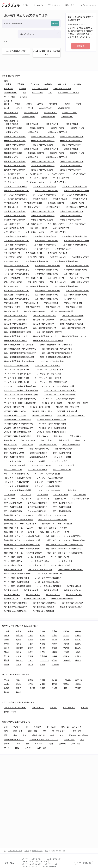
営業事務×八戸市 (51, 149)
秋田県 (42, 631)
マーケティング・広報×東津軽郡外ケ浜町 (59, 386)
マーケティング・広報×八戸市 (47, 365)
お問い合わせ (69, 5)
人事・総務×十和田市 (38, 228)
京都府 (66, 644)
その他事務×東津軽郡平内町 (38, 261)
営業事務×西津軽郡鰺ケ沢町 (72, 161)
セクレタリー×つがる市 (38, 469)
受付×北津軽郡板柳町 (62, 511)
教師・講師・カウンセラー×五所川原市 (20, 524)
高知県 (54, 648)
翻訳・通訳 (18, 731)
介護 (6, 727)
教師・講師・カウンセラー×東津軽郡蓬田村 (63, 536)
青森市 (7, 104)
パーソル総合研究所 (49, 867)
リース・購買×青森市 (13, 557)
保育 (61, 735)
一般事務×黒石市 (71, 124)
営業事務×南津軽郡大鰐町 (15, 170)
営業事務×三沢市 (57, 153)
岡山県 (78, 648)
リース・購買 (9, 97)
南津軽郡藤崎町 (10, 116)
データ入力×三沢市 (61, 178)
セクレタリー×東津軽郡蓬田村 (47, 474)
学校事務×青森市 (40, 199)
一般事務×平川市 (33, 132)
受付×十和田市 (80, 494)
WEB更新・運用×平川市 (42, 415)
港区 (18, 680)
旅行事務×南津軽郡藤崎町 (44, 607)
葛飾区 (19, 692)
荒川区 (78, 688)
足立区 (42, 684)
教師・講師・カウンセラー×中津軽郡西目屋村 (64, 544)
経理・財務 (9, 88)
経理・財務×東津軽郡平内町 (38, 286)
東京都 (7, 635)
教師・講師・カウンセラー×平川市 (54, 532)
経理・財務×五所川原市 (79, 278)
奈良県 (7, 648)
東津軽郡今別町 (37, 851)
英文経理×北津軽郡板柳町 (44, 324)
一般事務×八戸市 (51, 124)
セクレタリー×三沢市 (66, 465)
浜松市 (7, 665)
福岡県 (54, 652)
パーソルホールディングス (31, 859)
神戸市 (30, 665)
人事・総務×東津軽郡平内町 (16, 236)
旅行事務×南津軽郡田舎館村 (16, 611)
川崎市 (78, 656)
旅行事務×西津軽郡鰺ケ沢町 (45, 603)
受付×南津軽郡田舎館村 (38, 511)
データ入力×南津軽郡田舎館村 (75, 195)
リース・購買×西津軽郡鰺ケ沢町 (50, 574)
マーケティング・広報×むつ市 (17, 378)
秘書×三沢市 (64, 440)
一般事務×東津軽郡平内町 (57, 132)
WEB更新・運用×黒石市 (40, 407)
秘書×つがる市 (10, 445)
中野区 (54, 684)
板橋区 (7, 692)
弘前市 (18, 104)
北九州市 (55, 665)
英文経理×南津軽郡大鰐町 (71, 320)
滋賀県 (78, 644)
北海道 (7, 631)
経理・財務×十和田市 (13, 282)
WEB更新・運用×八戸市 (14, 407)
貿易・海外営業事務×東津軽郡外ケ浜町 (56, 345)
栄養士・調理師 (38, 735)
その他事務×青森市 (41, 249)
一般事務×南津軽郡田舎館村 (43, 145)
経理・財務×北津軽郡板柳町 (46, 299)
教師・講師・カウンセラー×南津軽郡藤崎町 (22, 549)
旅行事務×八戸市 (31, 590)
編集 (27, 744)
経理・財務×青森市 (72, 274)
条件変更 (55, 23)
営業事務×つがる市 (12, 157)
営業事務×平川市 (33, 157)
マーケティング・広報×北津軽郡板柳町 (20, 403)
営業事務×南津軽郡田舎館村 (43, 170)
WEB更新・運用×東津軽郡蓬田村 (18, 420)
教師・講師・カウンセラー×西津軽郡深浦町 (22, 544)
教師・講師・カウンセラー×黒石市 (53, 519)
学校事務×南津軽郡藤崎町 (71, 215)
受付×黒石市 (42, 494)
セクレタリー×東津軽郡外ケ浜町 (17, 478)
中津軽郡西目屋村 (70, 112)
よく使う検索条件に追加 (16, 51)
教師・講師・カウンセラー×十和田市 (57, 524)
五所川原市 (53, 104)
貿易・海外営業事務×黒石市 (74, 328)
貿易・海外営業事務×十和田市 (49, 332)
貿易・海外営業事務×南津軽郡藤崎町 (57, 353)
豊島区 (19, 688)
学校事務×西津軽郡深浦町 (15, 215)
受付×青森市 (73, 490)
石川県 (30, 640)
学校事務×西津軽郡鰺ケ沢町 (72, 211)
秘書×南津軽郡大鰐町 (62, 453)
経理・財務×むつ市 (58, 282)
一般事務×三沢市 (57, 128)
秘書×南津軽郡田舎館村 (14, 457)
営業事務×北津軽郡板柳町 (71, 170)
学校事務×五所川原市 (33, 203)
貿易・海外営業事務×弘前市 (16, 328)
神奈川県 (20, 635)
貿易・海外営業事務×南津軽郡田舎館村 (56, 357)
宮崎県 (30, 656)
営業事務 (21, 84)
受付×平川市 (61, 499)
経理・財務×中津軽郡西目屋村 (17, 295)
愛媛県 (30, 648)
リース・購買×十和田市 (64, 561)
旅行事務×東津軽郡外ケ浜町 (16, 603)
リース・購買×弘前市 (36, 557)
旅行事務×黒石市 (51, 590)
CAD (45, 731)
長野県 (19, 640)
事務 (6, 731)
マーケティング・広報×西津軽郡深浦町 (60, 390)
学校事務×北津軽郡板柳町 (71, 220)
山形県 (66, 631)
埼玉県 (42, 635)
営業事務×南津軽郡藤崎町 (71, 165)
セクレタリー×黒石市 (60, 461)
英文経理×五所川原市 (73, 303)
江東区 (54, 688)
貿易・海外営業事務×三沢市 (16, 336)
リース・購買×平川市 (13, 569)
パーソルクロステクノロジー (32, 864)
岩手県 (30, 631)
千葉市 (30, 660)
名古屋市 (67, 660)
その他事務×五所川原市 (58, 253)
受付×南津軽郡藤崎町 (62, 507)
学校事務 (48, 84)
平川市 (31, 108)
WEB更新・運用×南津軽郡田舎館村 (51, 432)
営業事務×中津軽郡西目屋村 (43, 165)
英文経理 (22, 88)
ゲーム (7, 748)
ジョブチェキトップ (15, 851)
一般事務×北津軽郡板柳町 (71, 145)
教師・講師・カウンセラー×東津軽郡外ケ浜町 (23, 540)
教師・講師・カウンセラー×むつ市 (53, 528)
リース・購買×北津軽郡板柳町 (49, 586)
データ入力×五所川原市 (14, 178)
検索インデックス (11, 712)
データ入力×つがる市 (35, 182)
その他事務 (77, 84)
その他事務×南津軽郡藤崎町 (46, 270)
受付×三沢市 (9, 499)
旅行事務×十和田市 (12, 594)
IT (27, 727)
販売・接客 (33, 731)
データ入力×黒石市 (78, 174)
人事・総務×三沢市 (61, 228)
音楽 (82, 739)
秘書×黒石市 (9, 440)
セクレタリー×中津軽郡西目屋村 (48, 482)
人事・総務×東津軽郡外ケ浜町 (75, 236)
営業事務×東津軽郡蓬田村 (15, 161)
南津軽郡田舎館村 (48, 116)
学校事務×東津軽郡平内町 (77, 207)
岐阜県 (19, 644)
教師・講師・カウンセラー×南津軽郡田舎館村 (23, 553)
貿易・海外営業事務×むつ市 (45, 336)
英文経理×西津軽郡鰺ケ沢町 (45, 315)
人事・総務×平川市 (58, 232)
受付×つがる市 (43, 499)
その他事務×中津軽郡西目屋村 (17, 270)
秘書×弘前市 (59, 436)
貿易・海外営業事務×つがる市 (75, 336)
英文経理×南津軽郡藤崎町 (44, 320)
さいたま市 (44, 660)
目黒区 (30, 680)
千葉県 (30, 635)
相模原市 (20, 660)
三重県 (30, 644)
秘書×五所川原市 (28, 440)
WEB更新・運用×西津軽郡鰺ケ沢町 (19, 424)
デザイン (8, 744)
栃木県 (66, 635)
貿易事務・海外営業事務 (79, 735)
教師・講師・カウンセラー (69, 93)
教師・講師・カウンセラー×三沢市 (18, 528)
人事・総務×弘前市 (34, 224)
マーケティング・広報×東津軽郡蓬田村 (20, 386)
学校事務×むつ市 (11, 207)
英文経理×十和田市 (12, 307)
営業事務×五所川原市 (13, 153)
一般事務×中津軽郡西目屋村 (43, 140)
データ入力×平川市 (58, 182)
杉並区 (66, 684)
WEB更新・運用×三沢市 (42, 411)
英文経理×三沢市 (33, 307)
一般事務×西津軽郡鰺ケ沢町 (72, 136)
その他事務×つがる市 (80, 257)
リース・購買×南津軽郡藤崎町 (17, 582)
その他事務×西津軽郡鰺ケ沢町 (47, 265)
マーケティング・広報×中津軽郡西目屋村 (21, 395)
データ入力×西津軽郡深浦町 (46, 190)
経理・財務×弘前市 (12, 278)
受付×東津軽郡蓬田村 (13, 503)
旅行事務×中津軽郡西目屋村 (16, 607)
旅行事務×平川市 (11, 599)
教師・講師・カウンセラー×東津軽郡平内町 (22, 536)
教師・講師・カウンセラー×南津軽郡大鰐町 (63, 549)
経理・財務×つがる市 (80, 282)
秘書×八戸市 (75, 436)
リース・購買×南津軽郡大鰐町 (47, 582)
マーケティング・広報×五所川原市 (49, 370)
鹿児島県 (43, 656)
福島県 (78, 631)
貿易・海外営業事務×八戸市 (45, 328)
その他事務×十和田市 (13, 257)
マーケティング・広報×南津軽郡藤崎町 (60, 395)
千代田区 (67, 680)
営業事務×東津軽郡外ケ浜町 (43, 161)
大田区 (7, 684)
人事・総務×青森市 (12, 224)
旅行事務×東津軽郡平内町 (35, 599)
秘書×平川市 (28, 445)
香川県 (42, 648)
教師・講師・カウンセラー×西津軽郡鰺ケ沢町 (66, 540)
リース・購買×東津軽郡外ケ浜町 (17, 574)
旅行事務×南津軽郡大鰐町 (71, 607)
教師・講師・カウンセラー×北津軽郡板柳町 (65, 553)
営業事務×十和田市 (36, 153)
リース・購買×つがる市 (61, 565)
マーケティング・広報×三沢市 (49, 374)
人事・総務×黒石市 (78, 224)
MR (18, 744)
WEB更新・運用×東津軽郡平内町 (71, 415)
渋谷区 (30, 684)
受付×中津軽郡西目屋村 (38, 507)
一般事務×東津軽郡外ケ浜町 (43, 136)
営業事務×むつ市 (77, 153)
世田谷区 (31, 688)
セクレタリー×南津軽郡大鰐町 (47, 486)
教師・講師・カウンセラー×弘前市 (53, 515)
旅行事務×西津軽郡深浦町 (73, 603)
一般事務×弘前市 (31, 124)
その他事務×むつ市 (58, 257)
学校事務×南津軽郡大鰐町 (15, 220)
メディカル (39, 744)
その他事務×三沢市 (36, 257)
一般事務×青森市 (11, 124)
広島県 (7, 652)
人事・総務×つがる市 (35, 232)
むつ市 (7, 108)
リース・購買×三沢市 (13, 565)
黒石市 (40, 104)
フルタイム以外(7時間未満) (15, 707)
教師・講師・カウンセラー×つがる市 (19, 532)
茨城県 (54, 635)
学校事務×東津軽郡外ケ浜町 (43, 211)
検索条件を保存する (27, 34)
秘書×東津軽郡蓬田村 (71, 445)
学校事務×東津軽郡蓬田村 (15, 211)
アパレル (17, 727)
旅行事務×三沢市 (33, 594)
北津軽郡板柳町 (67, 116)
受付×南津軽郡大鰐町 (13, 511)
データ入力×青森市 (12, 174)
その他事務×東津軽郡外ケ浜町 (17, 265)
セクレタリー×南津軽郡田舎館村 (17, 490)
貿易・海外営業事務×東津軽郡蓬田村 (19, 345)
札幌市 (66, 656)
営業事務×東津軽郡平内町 (57, 157)
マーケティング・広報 (62, 88)
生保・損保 (42, 748)
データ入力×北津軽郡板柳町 (16, 199)
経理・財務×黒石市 (56, 278)
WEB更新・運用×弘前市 (78, 403)
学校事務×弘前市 (60, 199)
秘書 (24, 93)
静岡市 (78, 660)
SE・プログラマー (59, 731)
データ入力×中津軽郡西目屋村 (76, 190)
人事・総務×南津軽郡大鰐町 (45, 245)
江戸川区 (79, 680)
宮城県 (54, 631)
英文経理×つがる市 (74, 307)
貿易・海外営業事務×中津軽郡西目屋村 (20, 353)
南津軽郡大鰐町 (29, 116)
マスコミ (28, 748)
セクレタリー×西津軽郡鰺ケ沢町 (50, 478)
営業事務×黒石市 (71, 149)
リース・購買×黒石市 (13, 561)
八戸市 (29, 104)
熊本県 (7, 656)
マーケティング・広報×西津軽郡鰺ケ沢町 (21, 390)
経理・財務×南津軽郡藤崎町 (46, 295)
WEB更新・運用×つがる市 (15, 415)
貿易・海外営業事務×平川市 (16, 340)
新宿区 (42, 688)
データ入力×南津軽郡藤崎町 (16, 195)
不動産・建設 (69, 739)
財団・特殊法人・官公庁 (14, 739)
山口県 (42, 652)
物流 (51, 744)
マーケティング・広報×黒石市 (17, 370)
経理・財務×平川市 (12, 286)
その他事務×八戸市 (12, 253)
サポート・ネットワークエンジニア (44, 739)
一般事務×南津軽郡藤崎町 (71, 140)
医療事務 (37, 727)
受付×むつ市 (26, 499)
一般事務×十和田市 (36, 128)
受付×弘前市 (9, 494)
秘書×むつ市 (81, 440)
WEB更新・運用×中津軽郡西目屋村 (19, 428)
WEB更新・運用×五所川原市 (67, 407)
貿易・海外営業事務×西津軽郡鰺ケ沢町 (20, 349)
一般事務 (8, 84)
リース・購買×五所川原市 (38, 561)
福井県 (66, 640)
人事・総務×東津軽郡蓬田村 (45, 236)
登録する (81, 46)
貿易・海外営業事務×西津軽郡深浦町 (57, 349)
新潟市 (54, 660)
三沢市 (79, 104)
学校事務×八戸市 (80, 199)
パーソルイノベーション (31, 867)
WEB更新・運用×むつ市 (67, 411)
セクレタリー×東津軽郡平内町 (17, 474)
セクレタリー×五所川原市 (15, 465)
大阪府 (42, 644)
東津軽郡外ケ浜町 (11, 112)
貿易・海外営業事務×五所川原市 (17, 332)
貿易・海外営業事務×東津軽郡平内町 (48, 340)
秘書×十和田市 (47, 440)
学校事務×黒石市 (11, 203)
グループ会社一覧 (85, 863)
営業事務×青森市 (11, 149)
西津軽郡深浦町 (50, 112)
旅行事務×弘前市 (11, 590)
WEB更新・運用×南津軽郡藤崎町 (52, 428)
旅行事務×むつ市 (53, 594)
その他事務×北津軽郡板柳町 (46, 274)
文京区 (42, 680)
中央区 (7, 680)
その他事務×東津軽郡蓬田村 (66, 261)
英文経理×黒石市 (51, 303)
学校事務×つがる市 (32, 207)
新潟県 (42, 640)
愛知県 (78, 640)
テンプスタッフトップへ (88, 5)
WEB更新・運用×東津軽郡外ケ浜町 (51, 420)
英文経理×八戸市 (31, 303)
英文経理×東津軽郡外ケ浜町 (16, 315)
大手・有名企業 (69, 707)
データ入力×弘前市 (34, 174)
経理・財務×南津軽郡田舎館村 (17, 299)
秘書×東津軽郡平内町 (48, 445)
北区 (65, 688)
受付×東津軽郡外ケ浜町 (38, 503)
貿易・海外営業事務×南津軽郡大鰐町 (19, 357)
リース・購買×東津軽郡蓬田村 (71, 569)
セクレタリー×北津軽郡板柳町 (49, 490)
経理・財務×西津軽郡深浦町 (77, 290)
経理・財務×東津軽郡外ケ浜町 (17, 290)
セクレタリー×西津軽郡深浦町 (17, 482)
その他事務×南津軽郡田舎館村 (17, 274)
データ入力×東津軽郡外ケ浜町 (75, 186)
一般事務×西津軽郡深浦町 (15, 140)
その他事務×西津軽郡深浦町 (77, 265)
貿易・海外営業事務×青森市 (72, 324)
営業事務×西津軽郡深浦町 (15, 165)
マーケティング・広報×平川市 (17, 382)
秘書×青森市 (42, 436)
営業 (6, 735)
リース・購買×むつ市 (36, 565)
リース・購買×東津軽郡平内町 (40, 569)
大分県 (19, 656)
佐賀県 (66, 652)
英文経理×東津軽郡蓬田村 (62, 311)
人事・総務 (62, 84)
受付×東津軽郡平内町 (81, 499)
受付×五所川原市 (61, 494)
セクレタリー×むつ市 (13, 469)
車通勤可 (84, 707)
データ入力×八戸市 (56, 174)
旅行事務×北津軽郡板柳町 (44, 611)
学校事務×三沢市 (77, 203)
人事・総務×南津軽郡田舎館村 (75, 245)
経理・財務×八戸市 (34, 278)
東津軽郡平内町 (45, 108)
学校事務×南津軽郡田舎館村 (43, 220)
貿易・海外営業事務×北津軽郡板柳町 (19, 361)
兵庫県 (54, 644)
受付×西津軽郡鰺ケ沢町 (63, 503)
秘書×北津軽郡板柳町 (38, 457)
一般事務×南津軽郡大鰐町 (15, 145)
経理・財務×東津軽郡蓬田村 (66, 286)
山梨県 (7, 640)
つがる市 (19, 108)
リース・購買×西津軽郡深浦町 (17, 578)
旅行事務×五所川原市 (73, 590)
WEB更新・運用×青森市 (52, 403)
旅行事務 (24, 97)
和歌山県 (20, 648)
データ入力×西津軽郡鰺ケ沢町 (17, 190)
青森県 (19, 631)
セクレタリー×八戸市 (37, 461)
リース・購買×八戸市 (60, 557)
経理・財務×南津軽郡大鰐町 (75, 295)
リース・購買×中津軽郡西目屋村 (48, 578)
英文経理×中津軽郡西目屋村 (16, 320)
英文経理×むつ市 (53, 307)
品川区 (54, 680)
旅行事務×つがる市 (74, 594)
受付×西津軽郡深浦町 (13, 507)
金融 (52, 735)
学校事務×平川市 (53, 207)
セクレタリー (37, 93)
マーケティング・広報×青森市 (53, 361)
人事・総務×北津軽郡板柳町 (16, 249)
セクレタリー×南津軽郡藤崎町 (17, 486)
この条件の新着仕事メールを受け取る (47, 53)
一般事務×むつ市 (77, 128)
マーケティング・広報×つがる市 (48, 378)
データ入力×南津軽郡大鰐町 (45, 195)
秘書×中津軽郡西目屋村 (14, 453)
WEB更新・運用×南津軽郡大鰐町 (18, 432)
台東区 (78, 684)
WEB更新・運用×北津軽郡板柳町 (18, 436)
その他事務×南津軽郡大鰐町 (75, 270)
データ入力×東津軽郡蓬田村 (45, 186)
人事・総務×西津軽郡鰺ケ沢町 (17, 240)
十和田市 (67, 104)
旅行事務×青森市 (74, 586)
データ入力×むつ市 (12, 182)
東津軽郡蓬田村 (64, 108)
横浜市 (7, 660)
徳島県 (66, 648)
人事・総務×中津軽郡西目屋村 (76, 240)
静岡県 (7, 644)
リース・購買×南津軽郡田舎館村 (17, 586)
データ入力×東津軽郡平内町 (16, 186)
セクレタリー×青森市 (62, 457)
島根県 (19, 652)
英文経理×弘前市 (11, 303)
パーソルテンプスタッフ (52, 859)
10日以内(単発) (38, 707)
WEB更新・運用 (11, 93)
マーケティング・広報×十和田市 (17, 374)
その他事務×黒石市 (34, 253)
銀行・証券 (77, 731)
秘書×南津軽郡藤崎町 (38, 453)
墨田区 (19, 684)
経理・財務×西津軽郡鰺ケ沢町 (47, 290)
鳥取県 (30, 652)
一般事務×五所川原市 (13, 128)
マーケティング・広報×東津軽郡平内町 (51, 382)
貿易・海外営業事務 (40, 88)
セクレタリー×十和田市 (41, 465)
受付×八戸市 (26, 494)
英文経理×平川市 (11, 311)
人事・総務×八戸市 (56, 224)
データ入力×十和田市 (38, 178)
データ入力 (34, 84)
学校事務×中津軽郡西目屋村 (43, 215)
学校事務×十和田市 (56, 203)
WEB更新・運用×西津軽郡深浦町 (52, 424)
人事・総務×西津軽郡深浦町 (46, 240)
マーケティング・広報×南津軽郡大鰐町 (20, 399)
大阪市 (19, 665)
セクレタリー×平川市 (62, 469)
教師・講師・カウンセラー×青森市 (18, 515)
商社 (17, 748)
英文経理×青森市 (71, 299)
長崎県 (78, 652)
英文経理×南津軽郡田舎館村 (16, 324)
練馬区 (7, 688)
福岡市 (42, 665)
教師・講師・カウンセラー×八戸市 (18, 519)
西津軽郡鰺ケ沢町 (31, 112)
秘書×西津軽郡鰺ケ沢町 (39, 449)
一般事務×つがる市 (12, 132)
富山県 (54, 640)
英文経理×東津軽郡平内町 (35, 311)
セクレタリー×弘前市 (13, 461)
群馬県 (78, 635)
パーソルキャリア (51, 864)
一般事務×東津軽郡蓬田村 (15, 136)
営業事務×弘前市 (31, 149)
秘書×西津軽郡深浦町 (64, 449)
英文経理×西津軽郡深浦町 (73, 315)
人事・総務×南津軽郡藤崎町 (16, 245)
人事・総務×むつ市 (12, 232)
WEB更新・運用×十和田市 (15, 411)
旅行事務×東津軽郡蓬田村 (62, 599)
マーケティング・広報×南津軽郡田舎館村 (59, 399)
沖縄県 (54, 656)
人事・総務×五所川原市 (14, 228)
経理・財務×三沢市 (36, 282)
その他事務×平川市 (12, 261)
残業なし (53, 707)
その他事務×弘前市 (63, 249)
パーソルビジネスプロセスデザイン (35, 861)
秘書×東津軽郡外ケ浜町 (14, 449)
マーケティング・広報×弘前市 (17, 365)
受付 (50, 93)
